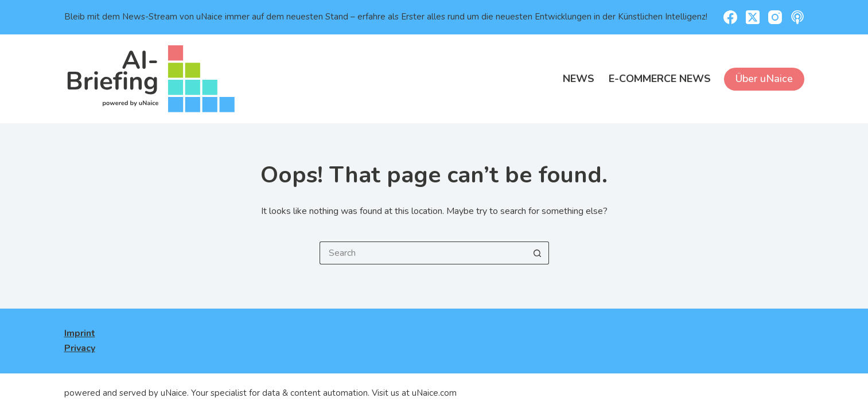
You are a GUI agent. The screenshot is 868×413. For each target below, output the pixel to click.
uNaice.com (434, 393)
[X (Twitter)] (753, 17)
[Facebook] (730, 17)
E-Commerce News (660, 79)
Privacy (80, 348)
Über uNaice (764, 79)
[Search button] (538, 253)
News (579, 79)
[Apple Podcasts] (797, 17)
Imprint (80, 333)
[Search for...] (423, 253)
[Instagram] (775, 17)
